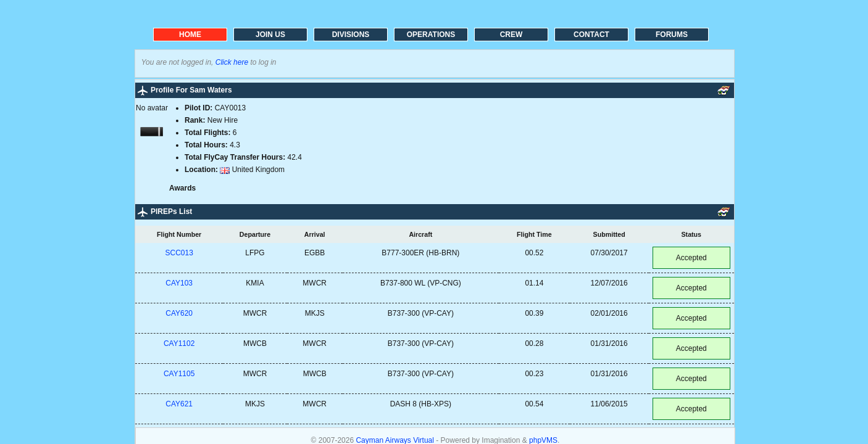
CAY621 (179, 404)
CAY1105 (179, 374)
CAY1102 (179, 343)
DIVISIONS (351, 35)
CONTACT (591, 35)
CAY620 (179, 313)
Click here (232, 62)
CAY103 (179, 283)
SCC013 (179, 253)
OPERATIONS (431, 35)
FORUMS (672, 35)
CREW (511, 35)
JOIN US (270, 35)
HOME (190, 35)
